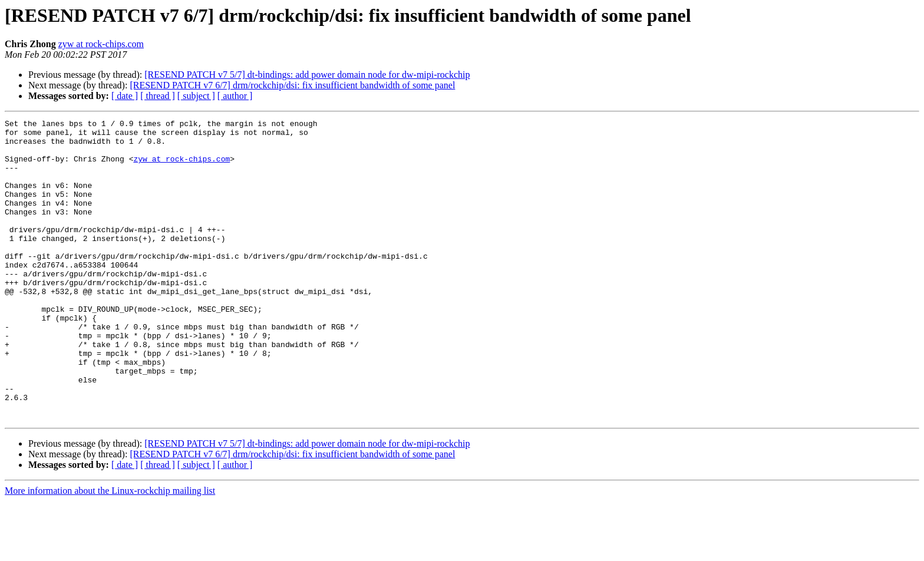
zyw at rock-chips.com (101, 44)
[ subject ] (196, 96)
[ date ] (125, 96)
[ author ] (235, 96)
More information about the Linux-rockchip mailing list (110, 551)
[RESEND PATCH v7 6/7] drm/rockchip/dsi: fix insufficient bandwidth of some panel (292, 85)
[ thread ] (158, 96)
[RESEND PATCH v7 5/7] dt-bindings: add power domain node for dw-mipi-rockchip (307, 75)
